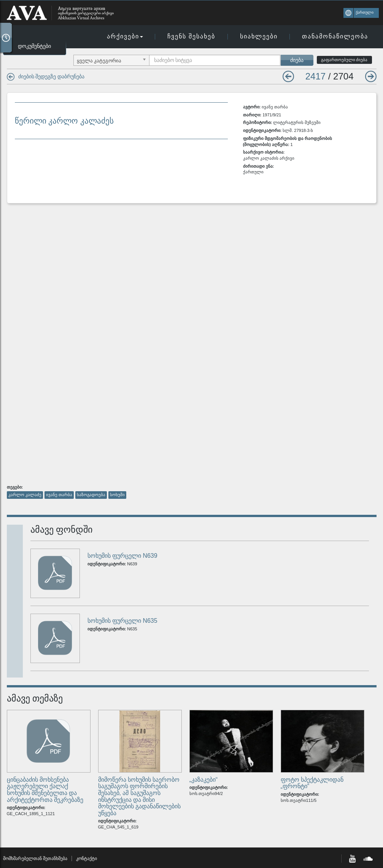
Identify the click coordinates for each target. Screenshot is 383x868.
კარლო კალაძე (25, 495)
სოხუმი (117, 495)
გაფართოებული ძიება (344, 60)
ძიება (297, 60)
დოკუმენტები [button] (34, 46)
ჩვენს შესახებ (191, 36)
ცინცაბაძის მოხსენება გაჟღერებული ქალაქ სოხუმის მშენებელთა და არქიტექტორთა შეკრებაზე (45, 790)
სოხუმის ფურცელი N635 (122, 621)
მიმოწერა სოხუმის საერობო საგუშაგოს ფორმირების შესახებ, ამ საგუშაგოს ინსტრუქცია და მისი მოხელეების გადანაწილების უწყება (139, 796)
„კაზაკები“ (204, 780)
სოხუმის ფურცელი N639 (122, 556)
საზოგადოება (91, 495)
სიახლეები (259, 36)
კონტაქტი (87, 858)
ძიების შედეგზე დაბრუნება (52, 76)
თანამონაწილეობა (335, 36)
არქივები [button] (125, 36)
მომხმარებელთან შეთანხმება (35, 858)
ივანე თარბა (59, 495)
